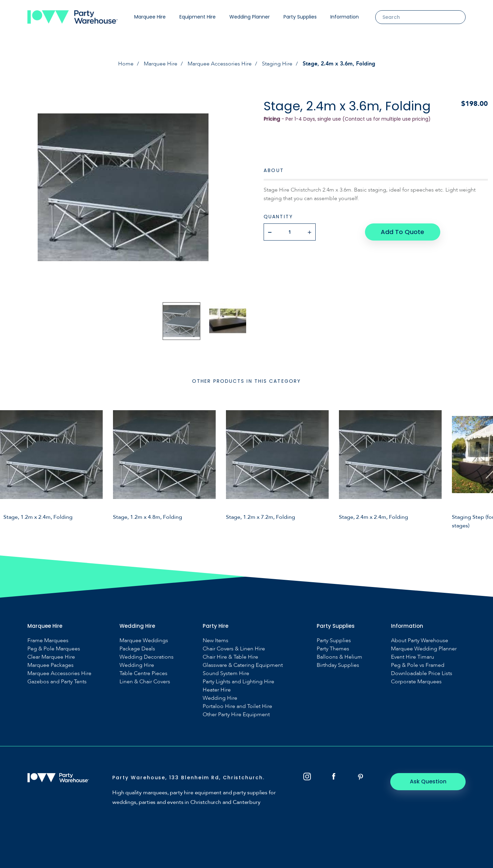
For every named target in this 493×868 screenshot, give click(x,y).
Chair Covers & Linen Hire (234, 649)
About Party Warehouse (420, 641)
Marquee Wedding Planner (424, 649)
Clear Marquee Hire (51, 657)
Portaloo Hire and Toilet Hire (237, 706)
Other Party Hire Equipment (236, 715)
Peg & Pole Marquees (54, 649)
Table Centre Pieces (143, 674)
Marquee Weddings (144, 641)
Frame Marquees (48, 641)
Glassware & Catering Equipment (243, 665)
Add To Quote (402, 232)
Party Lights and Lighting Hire (238, 682)
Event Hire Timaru (413, 657)
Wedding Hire (137, 665)
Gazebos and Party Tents (57, 682)
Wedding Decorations (147, 657)
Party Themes (333, 649)
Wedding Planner (250, 17)
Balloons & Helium (339, 657)
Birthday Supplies (338, 665)
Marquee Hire (150, 17)
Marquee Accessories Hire (220, 64)
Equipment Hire (198, 17)
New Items (216, 641)
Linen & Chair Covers (145, 682)
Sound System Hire (226, 674)
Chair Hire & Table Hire (230, 657)
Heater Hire (217, 690)
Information (345, 17)
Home (126, 64)
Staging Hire (277, 64)
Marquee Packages (50, 665)
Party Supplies (300, 17)
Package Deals (137, 649)
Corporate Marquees (416, 682)
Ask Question (428, 781)
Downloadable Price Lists (422, 674)
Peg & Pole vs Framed (418, 665)
